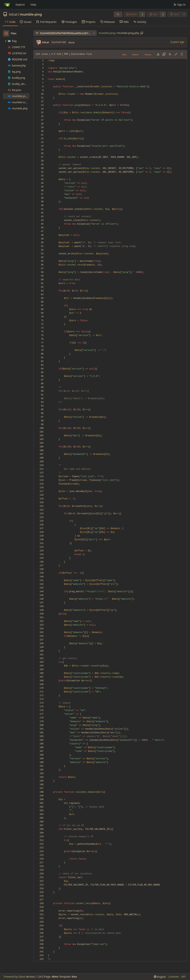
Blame (136, 54)
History (148, 54)
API (183, 977)
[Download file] (158, 54)
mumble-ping (31, 14)
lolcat (13, 14)
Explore (20, 5)
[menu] (160, 977)
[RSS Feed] (118, 14)
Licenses (174, 977)
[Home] (7, 5)
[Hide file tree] (6, 33)
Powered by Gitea (14, 977)
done (71, 42)
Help (33, 5)
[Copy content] (164, 54)
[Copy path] (142, 33)
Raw (125, 54)
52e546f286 (59, 42)
